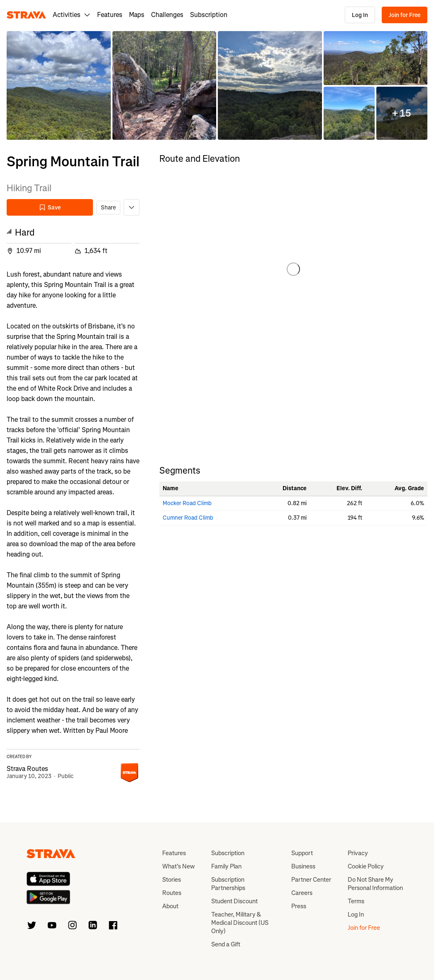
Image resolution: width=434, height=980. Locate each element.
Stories (172, 880)
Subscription (209, 15)
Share (108, 208)
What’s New (178, 866)
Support (302, 853)
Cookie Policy (366, 866)
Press (299, 906)
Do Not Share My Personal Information (375, 884)
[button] (59, 86)
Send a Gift (226, 944)
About (170, 906)
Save (50, 208)
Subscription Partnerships (228, 884)
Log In (360, 15)
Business (303, 866)
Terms (356, 901)
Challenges (167, 15)
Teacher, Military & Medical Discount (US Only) (240, 923)
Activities (72, 15)
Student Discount (234, 901)
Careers (302, 893)
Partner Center (311, 880)
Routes (172, 893)
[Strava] (26, 15)
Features (110, 15)
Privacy (358, 853)
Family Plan (226, 866)
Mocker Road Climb (187, 503)
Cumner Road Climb (188, 518)
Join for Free (405, 15)
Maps (137, 15)
